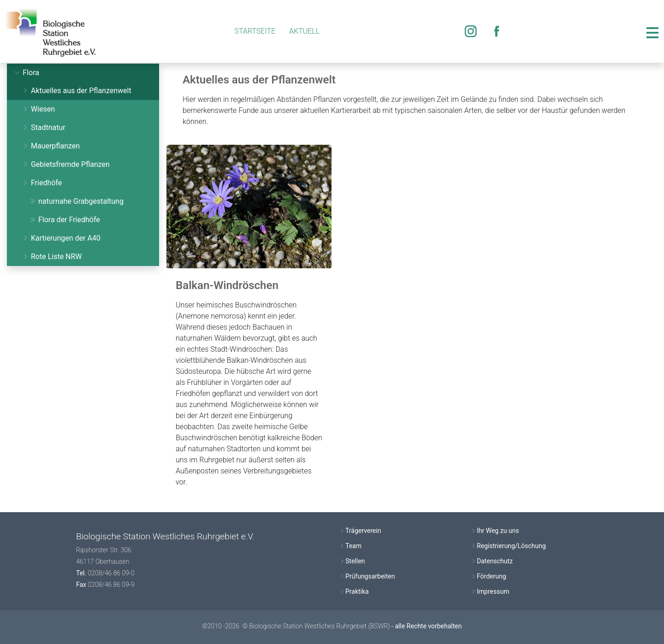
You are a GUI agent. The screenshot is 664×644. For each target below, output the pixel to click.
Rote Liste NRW (52, 257)
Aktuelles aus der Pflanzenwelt (77, 91)
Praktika (357, 591)
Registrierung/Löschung (511, 546)
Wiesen (38, 109)
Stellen (355, 561)
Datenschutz (495, 561)
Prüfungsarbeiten (370, 576)
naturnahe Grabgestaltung (76, 201)
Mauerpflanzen (51, 146)
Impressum (493, 591)
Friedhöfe (42, 183)
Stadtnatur (44, 127)
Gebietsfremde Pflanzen (66, 164)
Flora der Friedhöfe (65, 220)
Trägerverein (363, 531)
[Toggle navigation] (652, 31)
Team (353, 546)
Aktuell (304, 31)
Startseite (255, 31)
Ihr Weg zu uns (498, 531)
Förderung (492, 576)
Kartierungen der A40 (61, 238)
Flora (26, 73)
